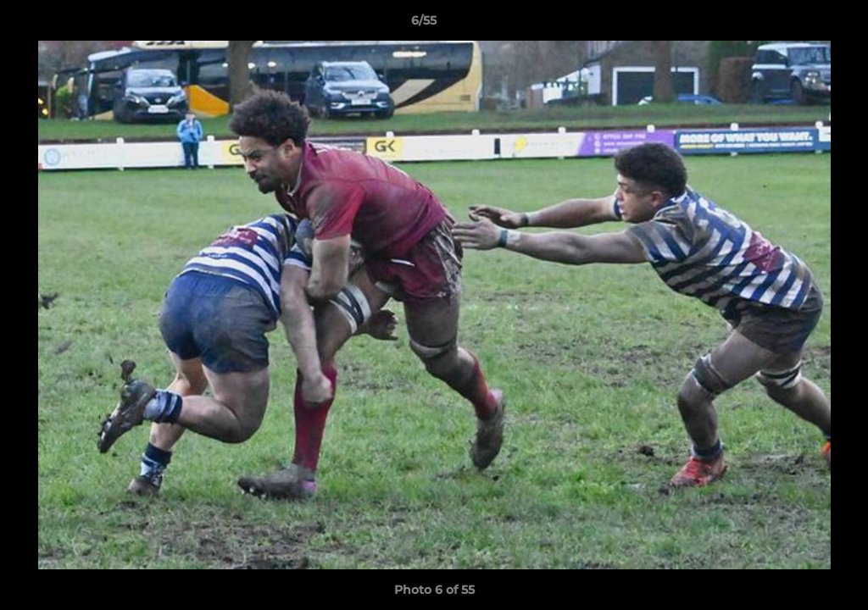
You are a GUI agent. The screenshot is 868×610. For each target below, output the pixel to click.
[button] (797, 25)
